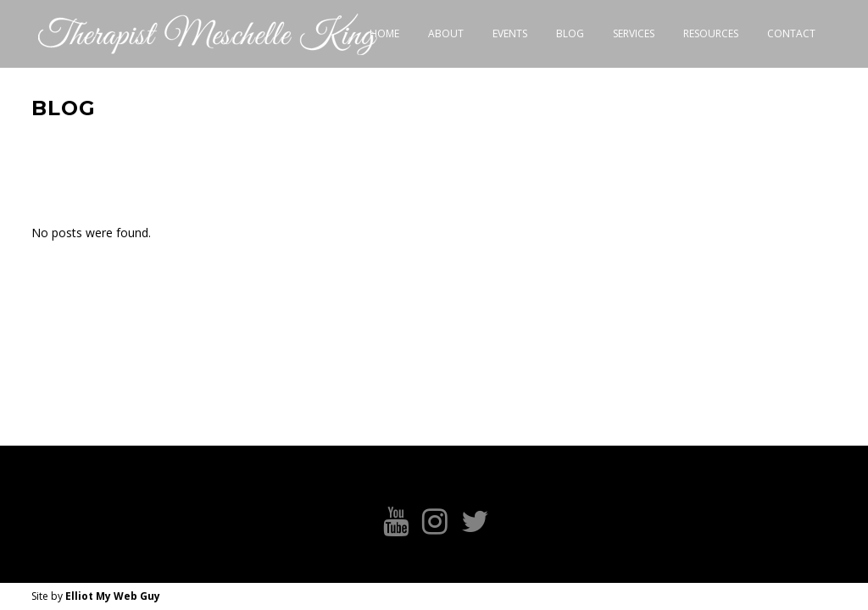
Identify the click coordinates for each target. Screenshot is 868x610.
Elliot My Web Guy (113, 596)
